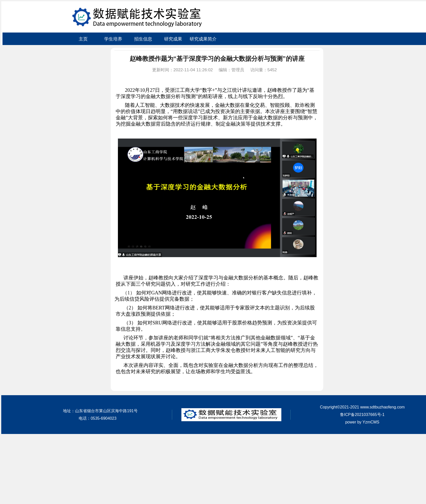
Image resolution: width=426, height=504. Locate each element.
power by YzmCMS (362, 422)
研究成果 (173, 39)
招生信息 (143, 39)
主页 (83, 39)
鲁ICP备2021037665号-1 (362, 415)
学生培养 (113, 39)
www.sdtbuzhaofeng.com (383, 407)
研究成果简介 (203, 39)
